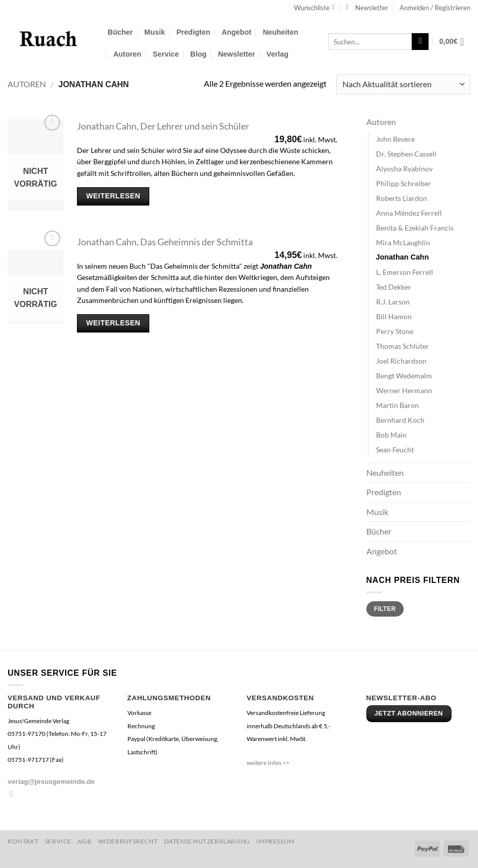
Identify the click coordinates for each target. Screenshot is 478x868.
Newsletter (237, 54)
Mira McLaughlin (403, 242)
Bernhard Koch (400, 420)
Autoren (127, 54)
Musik (155, 32)
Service (166, 54)
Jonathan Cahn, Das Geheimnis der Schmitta (165, 242)
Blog (198, 54)
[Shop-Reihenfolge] (403, 84)
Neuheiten (281, 32)
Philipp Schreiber (404, 183)
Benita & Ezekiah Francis (415, 228)
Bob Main (391, 435)
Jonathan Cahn (403, 257)
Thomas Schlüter (403, 346)
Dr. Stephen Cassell (406, 154)
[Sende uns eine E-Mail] (14, 794)
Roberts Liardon (402, 198)
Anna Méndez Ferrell (409, 213)
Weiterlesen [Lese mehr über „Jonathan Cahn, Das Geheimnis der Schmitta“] (113, 323)
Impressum (275, 841)
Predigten (193, 32)
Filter (385, 609)
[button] (367, 8)
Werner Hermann (404, 390)
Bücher (120, 32)
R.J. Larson (393, 302)
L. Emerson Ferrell (405, 272)
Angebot (236, 32)
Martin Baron (397, 405)
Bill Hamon (394, 316)
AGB (84, 841)
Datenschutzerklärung (207, 841)
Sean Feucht (395, 450)
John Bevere (395, 139)
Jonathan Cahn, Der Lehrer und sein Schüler (163, 126)
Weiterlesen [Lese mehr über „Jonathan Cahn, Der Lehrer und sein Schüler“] (113, 196)
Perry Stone (395, 331)
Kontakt (23, 841)
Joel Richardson (401, 361)
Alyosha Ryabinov (404, 169)
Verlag (277, 54)
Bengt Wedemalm (404, 376)
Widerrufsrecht (128, 841)
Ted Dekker (394, 287)
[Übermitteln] (420, 42)
